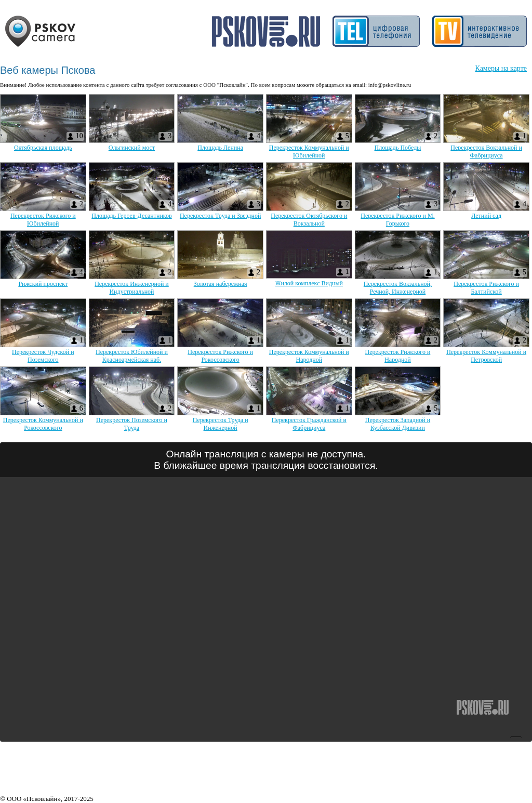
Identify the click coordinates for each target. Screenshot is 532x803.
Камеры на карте (501, 68)
